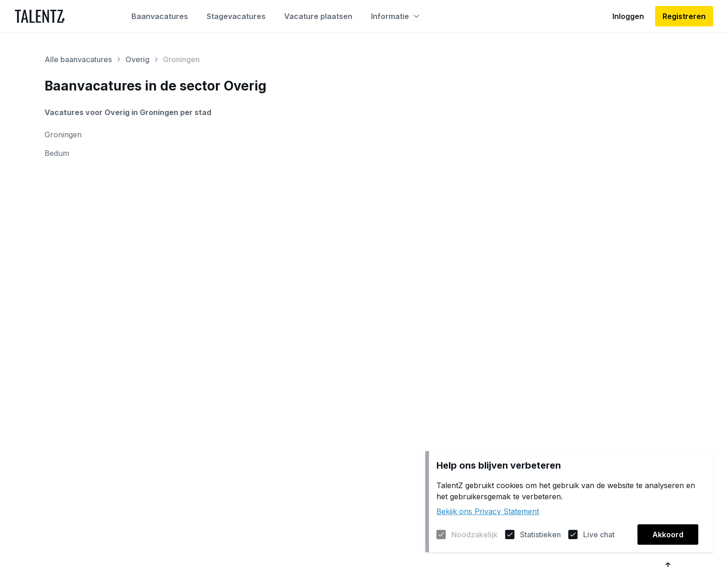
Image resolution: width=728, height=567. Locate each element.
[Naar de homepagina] (40, 16)
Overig (137, 59)
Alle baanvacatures (78, 59)
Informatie (395, 16)
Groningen (63, 135)
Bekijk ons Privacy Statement (488, 511)
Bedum (57, 153)
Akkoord (668, 535)
